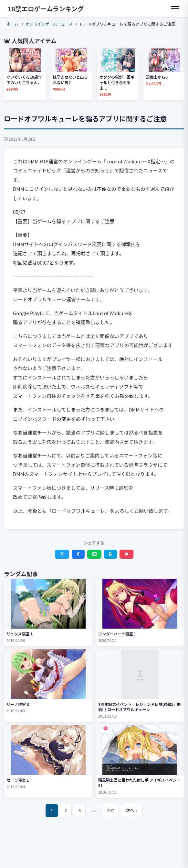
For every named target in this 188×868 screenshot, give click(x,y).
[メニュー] (175, 9)
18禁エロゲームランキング (46, 9)
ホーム (12, 24)
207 (110, 810)
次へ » (131, 810)
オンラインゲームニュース (49, 24)
